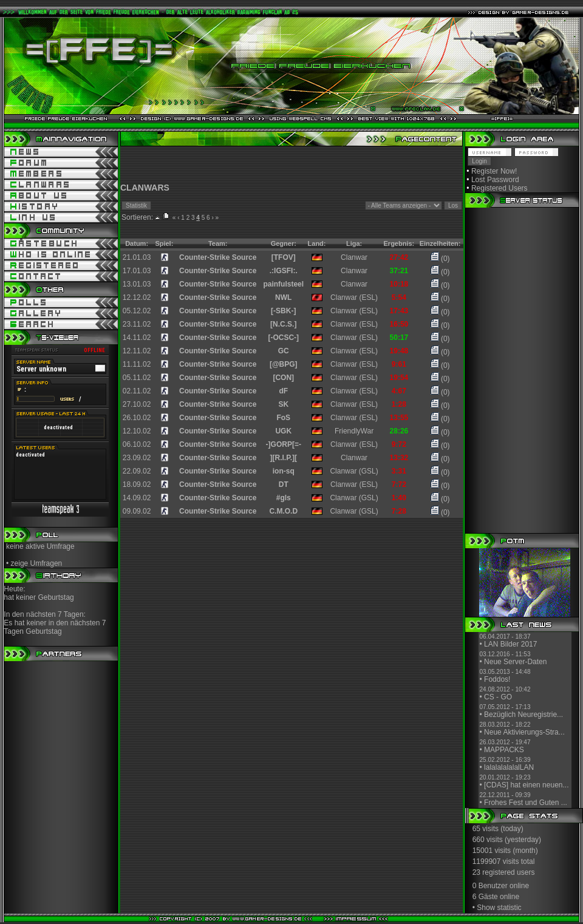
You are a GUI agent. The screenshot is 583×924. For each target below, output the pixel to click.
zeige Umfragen (37, 563)
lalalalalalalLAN (509, 767)
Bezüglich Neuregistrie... (523, 715)
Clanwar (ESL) (354, 297)
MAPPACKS (504, 750)
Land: (317, 243)
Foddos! (497, 679)
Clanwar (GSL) (354, 471)
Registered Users (499, 188)
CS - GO (498, 697)
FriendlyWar (354, 431)
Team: (218, 243)
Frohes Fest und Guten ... (526, 803)
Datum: (137, 243)
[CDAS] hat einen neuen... (526, 785)
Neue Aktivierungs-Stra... (524, 732)
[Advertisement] (291, 165)
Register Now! (494, 171)
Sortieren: (137, 217)
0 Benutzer (490, 886)
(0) (440, 259)
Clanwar (354, 257)
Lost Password (495, 180)
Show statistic (499, 908)
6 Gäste (485, 897)
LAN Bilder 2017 (510, 644)
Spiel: (164, 243)
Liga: (354, 243)
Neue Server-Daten (515, 662)
